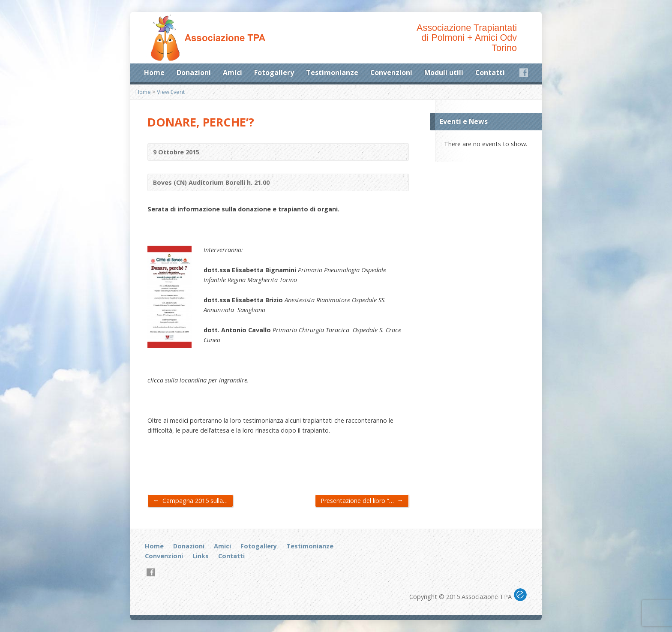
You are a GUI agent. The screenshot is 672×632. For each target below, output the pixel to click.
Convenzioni (391, 72)
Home (154, 72)
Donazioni (194, 72)
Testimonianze (332, 72)
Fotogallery (274, 72)
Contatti (490, 72)
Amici (232, 72)
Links (201, 556)
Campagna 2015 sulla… (190, 500)
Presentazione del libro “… (362, 500)
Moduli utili (444, 72)
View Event (171, 92)
